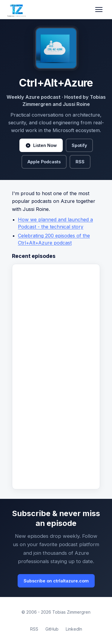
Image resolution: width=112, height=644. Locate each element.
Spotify (79, 145)
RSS (80, 162)
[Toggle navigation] (99, 10)
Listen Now (41, 145)
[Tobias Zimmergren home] (16, 10)
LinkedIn (74, 629)
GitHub (52, 629)
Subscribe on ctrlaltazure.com (56, 581)
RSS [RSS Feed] (34, 629)
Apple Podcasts (44, 162)
